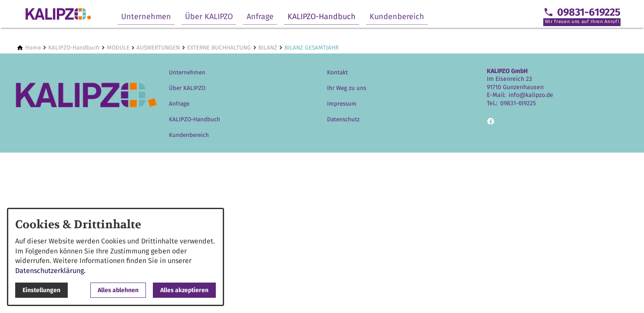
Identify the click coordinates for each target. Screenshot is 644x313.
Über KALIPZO (209, 17)
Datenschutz (343, 119)
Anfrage (260, 17)
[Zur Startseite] (58, 14)
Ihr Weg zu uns (347, 88)
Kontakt (337, 72)
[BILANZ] (268, 48)
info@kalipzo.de (531, 95)
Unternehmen (146, 17)
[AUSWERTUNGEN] (158, 48)
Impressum (342, 104)
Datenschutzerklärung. (50, 271)
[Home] (33, 48)
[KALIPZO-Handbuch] (74, 48)
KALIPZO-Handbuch (322, 17)
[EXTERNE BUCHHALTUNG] (219, 48)
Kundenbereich (397, 17)
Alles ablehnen (118, 290)
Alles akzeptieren (184, 290)
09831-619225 (518, 103)
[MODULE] (118, 48)
